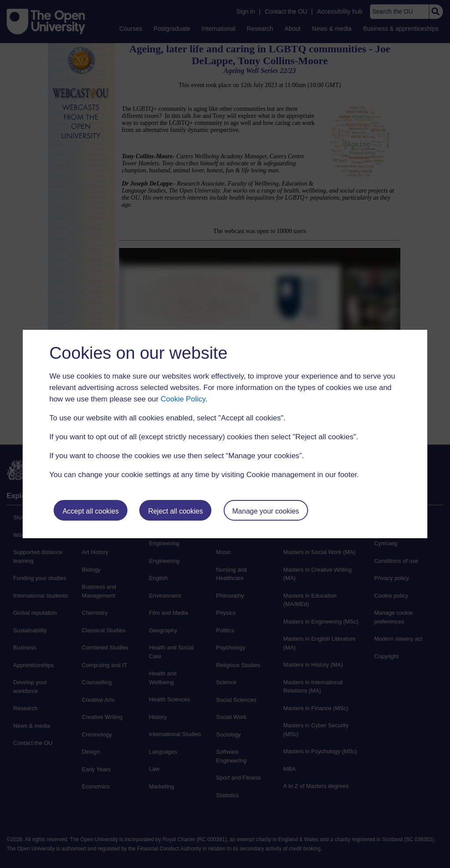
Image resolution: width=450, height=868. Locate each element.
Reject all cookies (176, 511)
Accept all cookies (91, 511)
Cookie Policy (183, 399)
